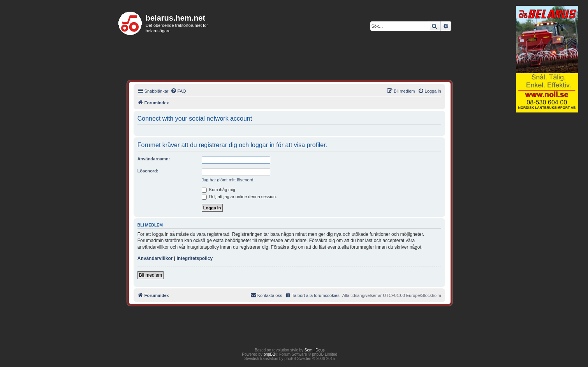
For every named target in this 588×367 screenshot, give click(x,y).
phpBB (269, 354)
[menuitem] (178, 91)
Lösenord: (148, 171)
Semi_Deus (315, 350)
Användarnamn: (154, 159)
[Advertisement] (547, 235)
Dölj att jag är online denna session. (239, 197)
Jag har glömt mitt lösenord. (228, 180)
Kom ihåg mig (218, 190)
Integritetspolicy (195, 258)
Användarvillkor (155, 258)
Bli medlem (151, 275)
